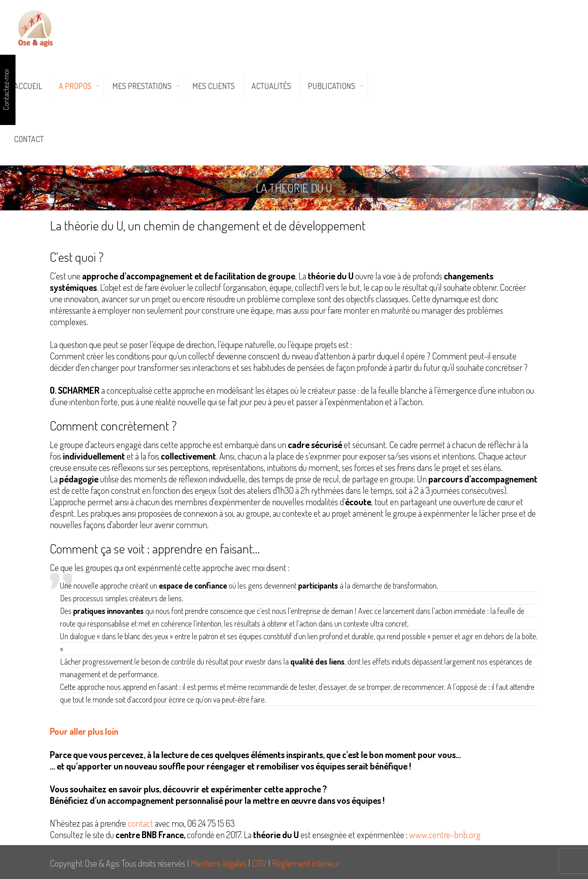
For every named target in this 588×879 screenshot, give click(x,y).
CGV (259, 863)
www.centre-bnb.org (445, 834)
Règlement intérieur (306, 863)
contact (140, 823)
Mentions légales (219, 863)
